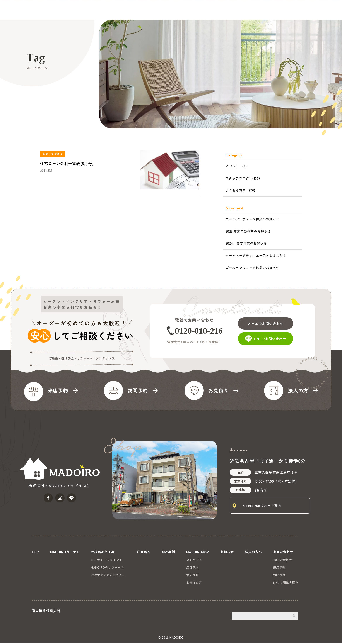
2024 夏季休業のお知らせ (246, 243)
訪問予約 (279, 575)
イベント (232, 166)
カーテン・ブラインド (106, 560)
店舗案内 (192, 567)
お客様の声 (193, 583)
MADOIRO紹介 (245, 10)
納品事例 (221, 10)
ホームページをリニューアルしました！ (256, 255)
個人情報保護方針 (46, 612)
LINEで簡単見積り (286, 583)
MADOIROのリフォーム (107, 567)
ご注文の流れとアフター (108, 575)
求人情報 (192, 575)
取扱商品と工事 (175, 10)
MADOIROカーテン (142, 10)
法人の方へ (292, 10)
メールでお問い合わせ (270, 322)
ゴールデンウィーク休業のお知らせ (252, 219)
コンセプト (193, 560)
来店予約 (279, 567)
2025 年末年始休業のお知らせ (248, 231)
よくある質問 (236, 190)
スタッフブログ (237, 178)
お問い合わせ (325, 17)
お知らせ (270, 10)
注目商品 (201, 10)
